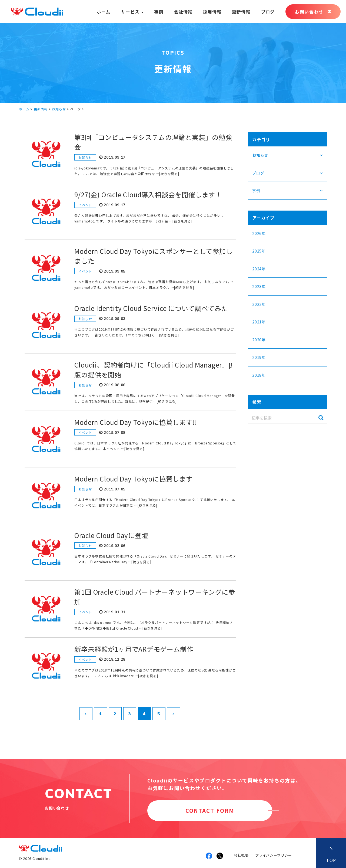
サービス (130, 12)
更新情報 (241, 12)
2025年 (259, 251)
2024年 (259, 269)
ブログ (268, 12)
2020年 (259, 340)
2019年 (259, 357)
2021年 (259, 322)
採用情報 (212, 12)
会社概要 (241, 855)
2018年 (259, 375)
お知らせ (59, 109)
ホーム (104, 12)
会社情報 (183, 12)
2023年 (259, 286)
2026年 (259, 233)
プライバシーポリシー (274, 855)
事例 (159, 12)
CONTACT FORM (210, 810)
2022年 (259, 304)
